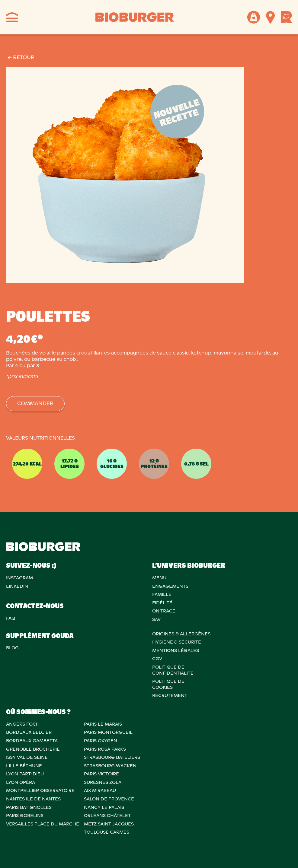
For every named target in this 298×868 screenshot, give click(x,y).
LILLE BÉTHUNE (24, 766)
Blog (12, 648)
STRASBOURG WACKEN (110, 766)
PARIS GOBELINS (25, 816)
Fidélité (162, 603)
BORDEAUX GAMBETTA (32, 741)
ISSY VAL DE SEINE (27, 757)
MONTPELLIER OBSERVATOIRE (40, 790)
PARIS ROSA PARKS (105, 749)
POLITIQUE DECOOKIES (168, 684)
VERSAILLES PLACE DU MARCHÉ (43, 824)
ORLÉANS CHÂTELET (107, 816)
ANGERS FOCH (23, 724)
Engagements (170, 586)
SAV (156, 619)
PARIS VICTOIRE (101, 774)
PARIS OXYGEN (101, 741)
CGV (157, 659)
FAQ (11, 618)
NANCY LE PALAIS (104, 807)
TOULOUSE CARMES (107, 832)
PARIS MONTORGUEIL (108, 732)
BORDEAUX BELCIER (29, 732)
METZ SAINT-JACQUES (109, 824)
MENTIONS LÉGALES (176, 650)
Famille (162, 594)
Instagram (19, 578)
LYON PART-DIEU (25, 774)
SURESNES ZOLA (103, 782)
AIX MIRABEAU (100, 790)
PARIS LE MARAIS (103, 724)
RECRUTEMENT (170, 695)
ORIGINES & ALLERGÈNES (181, 634)
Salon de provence (109, 799)
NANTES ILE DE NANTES (33, 799)
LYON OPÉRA (21, 782)
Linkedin (17, 586)
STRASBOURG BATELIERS (112, 757)
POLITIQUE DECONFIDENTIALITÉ (173, 670)
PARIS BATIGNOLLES (29, 807)
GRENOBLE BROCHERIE (33, 749)
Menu (159, 578)
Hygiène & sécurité (177, 642)
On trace (164, 611)
